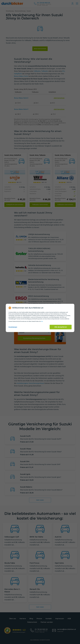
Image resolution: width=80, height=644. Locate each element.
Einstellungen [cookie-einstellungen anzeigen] (13, 327)
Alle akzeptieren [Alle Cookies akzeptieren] (61, 327)
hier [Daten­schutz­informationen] (42, 321)
